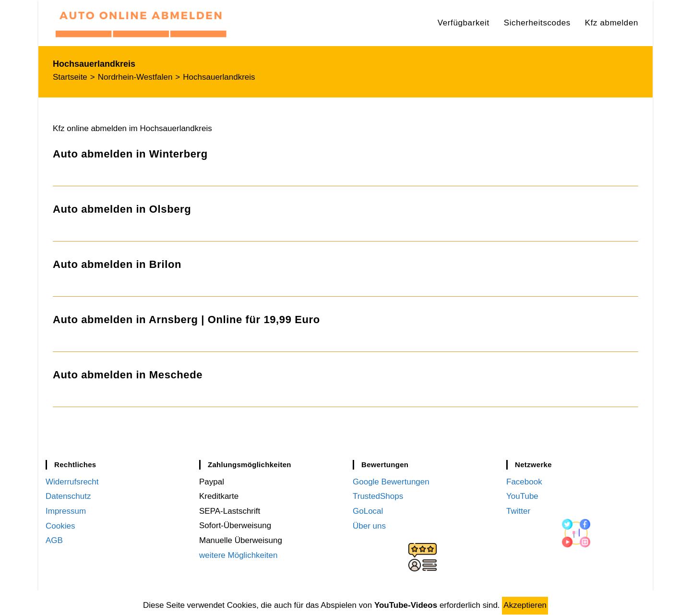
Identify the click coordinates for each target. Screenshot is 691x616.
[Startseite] (70, 77)
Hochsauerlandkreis (219, 77)
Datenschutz (68, 496)
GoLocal (368, 511)
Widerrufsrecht (72, 482)
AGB (54, 540)
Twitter (518, 511)
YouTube (522, 496)
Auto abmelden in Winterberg (130, 154)
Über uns (369, 525)
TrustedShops (378, 496)
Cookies (60, 525)
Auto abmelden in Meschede (128, 375)
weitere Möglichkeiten (238, 555)
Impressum (66, 511)
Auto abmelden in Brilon (117, 264)
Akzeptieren (525, 605)
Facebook (524, 482)
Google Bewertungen (391, 482)
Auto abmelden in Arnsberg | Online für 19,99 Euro (186, 320)
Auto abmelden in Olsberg (122, 209)
